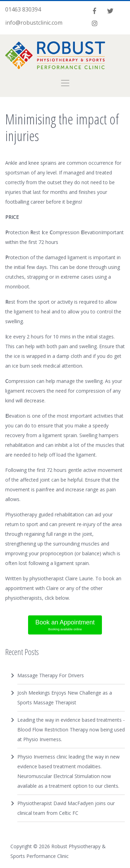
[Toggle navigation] (65, 83)
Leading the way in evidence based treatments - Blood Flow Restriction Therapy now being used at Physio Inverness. (71, 730)
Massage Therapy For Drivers (51, 675)
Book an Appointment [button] (65, 625)
